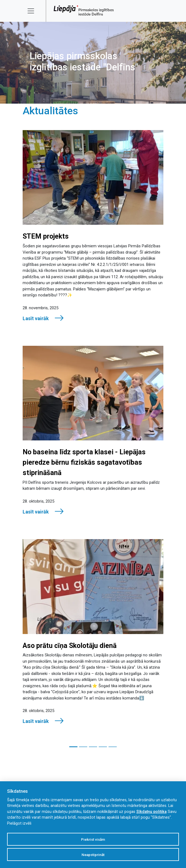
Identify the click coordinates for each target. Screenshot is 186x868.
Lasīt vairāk (43, 318)
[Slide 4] (103, 747)
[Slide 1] (73, 747)
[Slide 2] (83, 747)
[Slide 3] (93, 747)
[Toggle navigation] (34, 11)
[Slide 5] (113, 747)
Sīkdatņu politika (151, 812)
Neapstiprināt (93, 855)
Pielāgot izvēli (19, 823)
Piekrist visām (93, 839)
